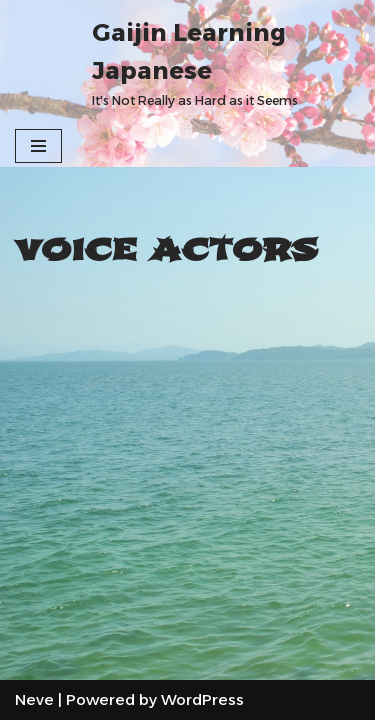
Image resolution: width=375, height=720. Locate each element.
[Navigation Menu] (38, 146)
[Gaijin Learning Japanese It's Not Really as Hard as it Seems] (226, 62)
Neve (34, 699)
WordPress (202, 699)
